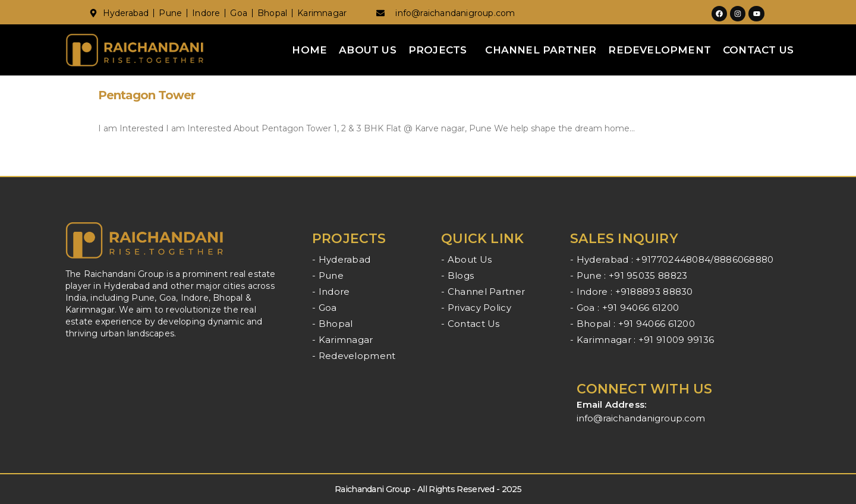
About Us (368, 50)
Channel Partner (541, 50)
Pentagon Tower (147, 95)
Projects (438, 50)
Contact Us (758, 50)
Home (309, 50)
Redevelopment (660, 50)
